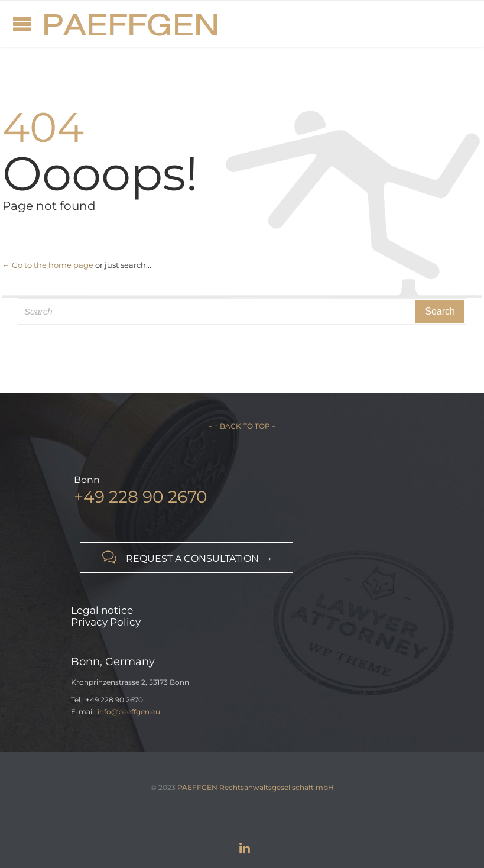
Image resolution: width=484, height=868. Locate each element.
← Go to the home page (48, 265)
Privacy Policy (106, 622)
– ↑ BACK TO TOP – (242, 426)
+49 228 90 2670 (141, 497)
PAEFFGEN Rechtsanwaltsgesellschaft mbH (256, 787)
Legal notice (102, 610)
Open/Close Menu (22, 24)
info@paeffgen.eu (129, 712)
